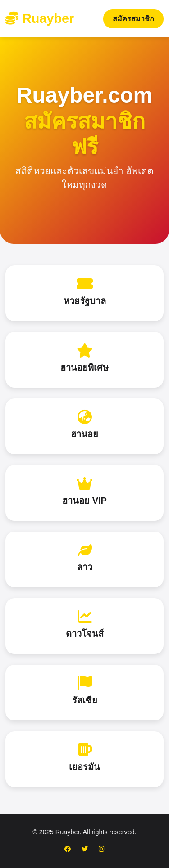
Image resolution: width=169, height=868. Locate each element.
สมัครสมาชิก (133, 19)
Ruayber (40, 18)
